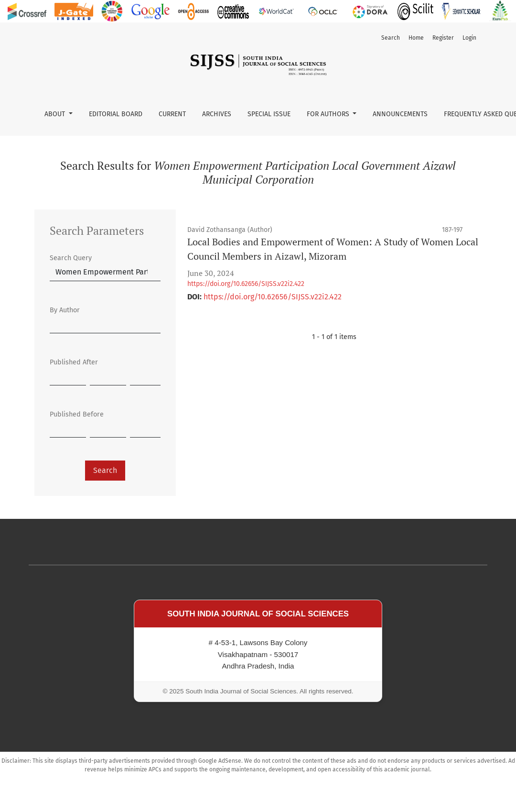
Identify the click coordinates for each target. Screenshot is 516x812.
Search (391, 38)
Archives (217, 114)
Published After (74, 362)
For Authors (329, 114)
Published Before (77, 414)
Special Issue (269, 114)
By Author (65, 310)
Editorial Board (116, 114)
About (56, 114)
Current (172, 114)
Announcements (400, 114)
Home (416, 38)
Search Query (71, 258)
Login (469, 38)
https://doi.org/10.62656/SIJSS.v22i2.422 (246, 284)
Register (443, 38)
